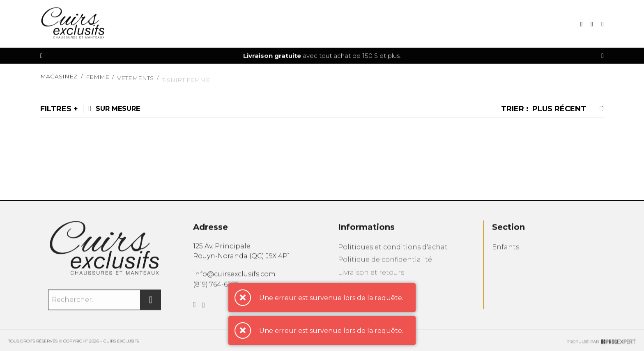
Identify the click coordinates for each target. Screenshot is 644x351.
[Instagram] (204, 314)
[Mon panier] (592, 25)
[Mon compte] (603, 25)
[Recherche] (581, 25)
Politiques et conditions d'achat (393, 254)
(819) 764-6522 (216, 290)
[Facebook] (194, 312)
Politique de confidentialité (385, 267)
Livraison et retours (371, 281)
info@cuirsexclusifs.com (234, 278)
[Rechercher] (151, 305)
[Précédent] (41, 56)
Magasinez (59, 80)
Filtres (56, 109)
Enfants (506, 254)
